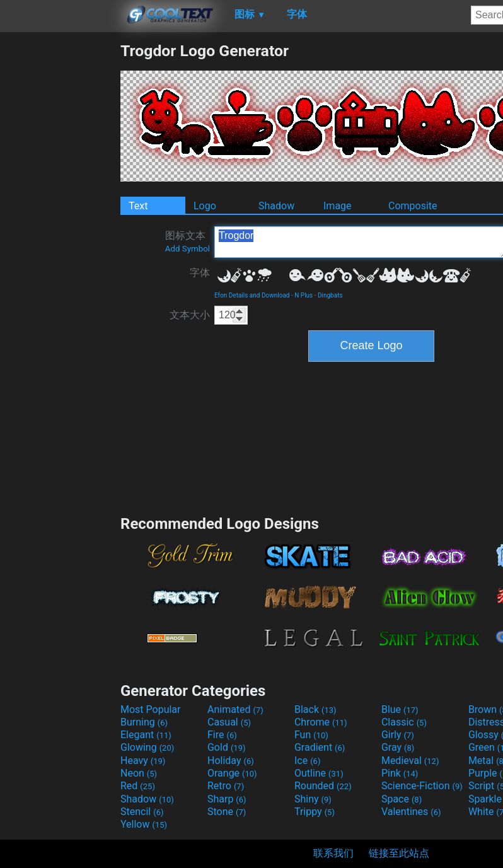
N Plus (304, 295)
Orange (232, 773)
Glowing (147, 747)
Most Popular (151, 709)
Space (402, 799)
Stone (227, 812)
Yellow (144, 824)
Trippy (315, 812)
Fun (311, 735)
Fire (222, 735)
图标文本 (188, 241)
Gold (227, 747)
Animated (235, 709)
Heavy (143, 761)
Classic (404, 722)
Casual (229, 722)
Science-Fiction (422, 786)
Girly (398, 735)
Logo (205, 206)
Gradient (320, 747)
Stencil (142, 812)
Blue (400, 709)
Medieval (410, 761)
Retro (226, 786)
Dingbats (330, 295)
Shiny (313, 799)
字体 (200, 273)
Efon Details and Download (252, 295)
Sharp (227, 799)
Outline (319, 773)
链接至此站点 (399, 853)
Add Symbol (188, 249)
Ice (307, 761)
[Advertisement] (60, 231)
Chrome (321, 722)
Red (138, 786)
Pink (400, 773)
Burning (144, 722)
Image (338, 206)
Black (315, 709)
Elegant (146, 735)
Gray (398, 747)
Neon (139, 773)
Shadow (276, 206)
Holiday (231, 761)
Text (138, 206)
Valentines (411, 812)
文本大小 (190, 315)
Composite (413, 206)
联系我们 (333, 853)
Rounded (323, 786)
